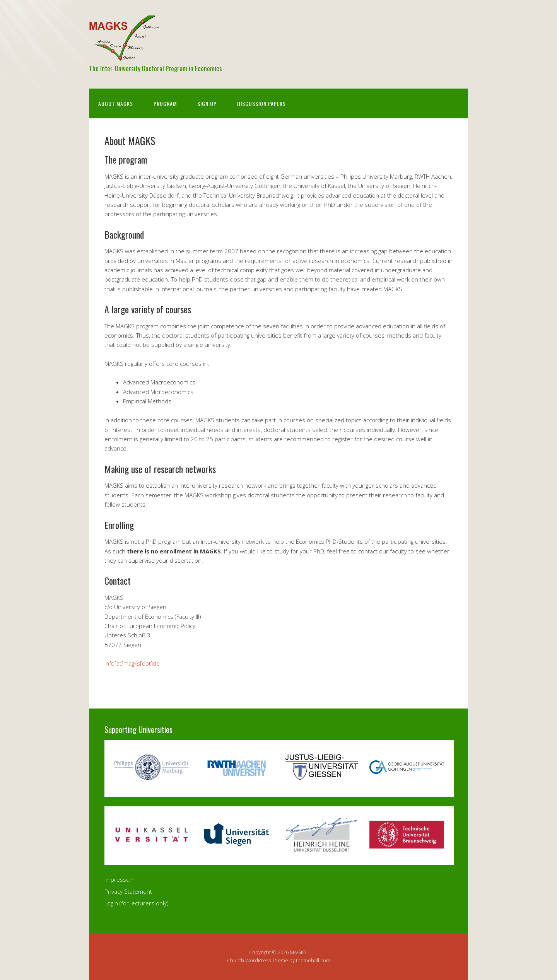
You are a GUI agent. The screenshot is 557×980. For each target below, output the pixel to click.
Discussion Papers (261, 103)
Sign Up (207, 103)
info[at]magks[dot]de (132, 663)
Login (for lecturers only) (137, 903)
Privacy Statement (128, 891)
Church (236, 960)
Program (165, 103)
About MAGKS (116, 103)
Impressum (120, 879)
